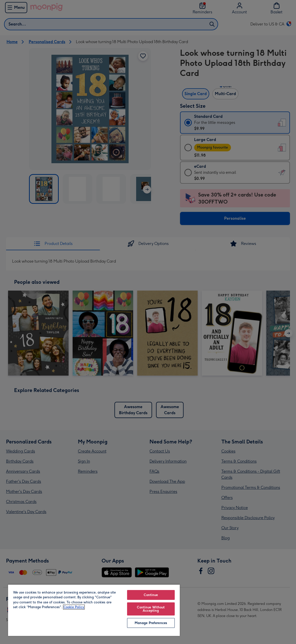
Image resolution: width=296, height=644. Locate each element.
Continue (151, 595)
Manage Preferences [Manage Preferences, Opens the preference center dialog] (151, 623)
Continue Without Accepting (151, 609)
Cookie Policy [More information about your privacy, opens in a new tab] (74, 607)
